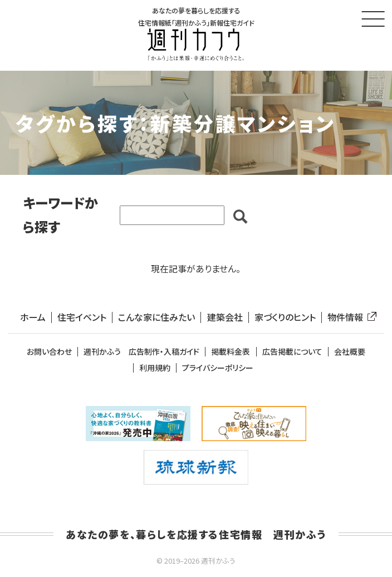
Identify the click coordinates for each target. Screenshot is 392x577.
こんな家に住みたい (156, 317)
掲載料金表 (231, 352)
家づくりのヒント (285, 317)
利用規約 (155, 368)
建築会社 (225, 317)
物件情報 (350, 317)
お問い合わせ (49, 352)
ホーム (33, 317)
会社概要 (350, 352)
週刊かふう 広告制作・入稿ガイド (141, 352)
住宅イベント (82, 317)
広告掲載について (292, 352)
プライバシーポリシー (218, 368)
